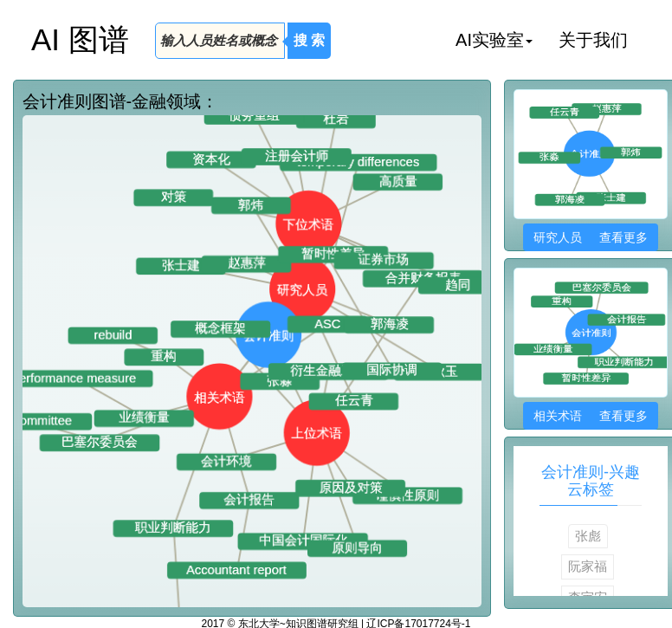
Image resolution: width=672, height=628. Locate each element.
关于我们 (593, 40)
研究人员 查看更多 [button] (590, 237)
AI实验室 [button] (494, 40)
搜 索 (309, 40)
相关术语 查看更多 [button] (590, 416)
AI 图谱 (80, 39)
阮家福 (588, 566)
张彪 (588, 536)
